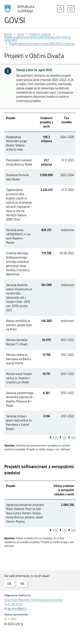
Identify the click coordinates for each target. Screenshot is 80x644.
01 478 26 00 (15, 604)
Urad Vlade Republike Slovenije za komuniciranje (33, 600)
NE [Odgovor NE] (22, 584)
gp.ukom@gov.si (17, 608)
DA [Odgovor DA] (9, 584)
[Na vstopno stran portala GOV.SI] (21, 14)
